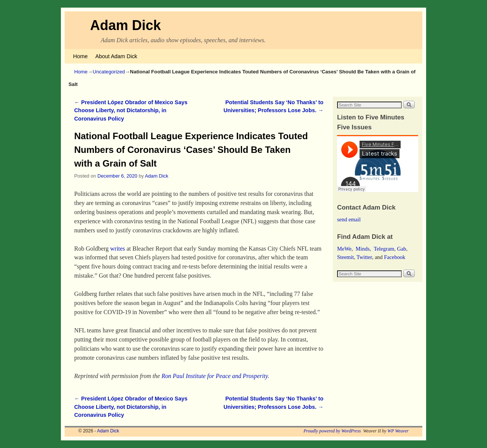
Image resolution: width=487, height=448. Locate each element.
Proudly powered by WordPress (332, 431)
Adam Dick (126, 25)
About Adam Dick (116, 56)
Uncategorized (109, 72)
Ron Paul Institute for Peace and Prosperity (214, 376)
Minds (363, 249)
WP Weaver (398, 431)
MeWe (344, 249)
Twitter (364, 257)
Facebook (395, 257)
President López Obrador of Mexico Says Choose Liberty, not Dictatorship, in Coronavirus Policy (131, 110)
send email (349, 219)
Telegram (384, 249)
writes (118, 249)
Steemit (345, 257)
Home (80, 56)
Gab (401, 249)
